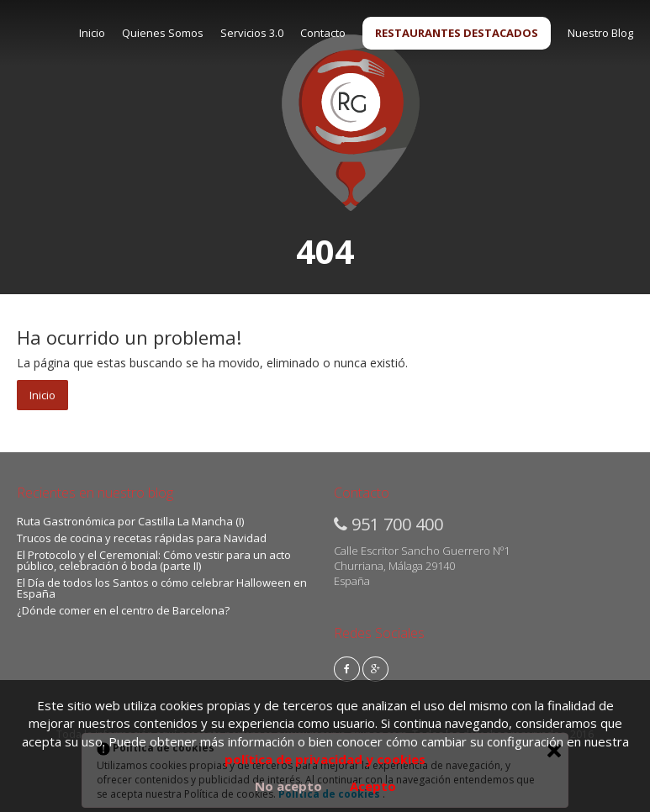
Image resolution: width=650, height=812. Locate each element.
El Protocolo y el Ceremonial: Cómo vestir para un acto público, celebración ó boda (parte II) (154, 560)
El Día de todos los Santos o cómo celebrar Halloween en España (162, 588)
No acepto (288, 786)
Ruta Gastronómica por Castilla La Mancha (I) (130, 521)
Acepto (373, 786)
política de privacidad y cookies (325, 759)
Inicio (92, 33)
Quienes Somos (163, 33)
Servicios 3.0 (252, 33)
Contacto (323, 33)
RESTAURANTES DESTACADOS (457, 33)
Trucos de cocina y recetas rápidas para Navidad (142, 538)
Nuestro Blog (600, 33)
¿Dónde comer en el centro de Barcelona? (123, 610)
